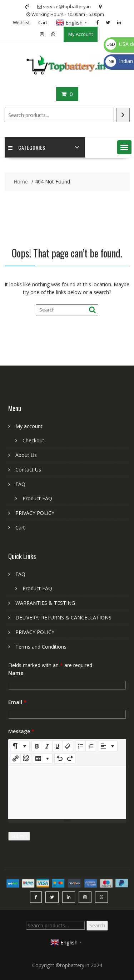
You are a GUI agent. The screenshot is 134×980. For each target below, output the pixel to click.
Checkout (33, 440)
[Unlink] (26, 758)
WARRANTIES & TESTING (45, 603)
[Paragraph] (108, 746)
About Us (26, 455)
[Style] (20, 746)
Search (97, 925)
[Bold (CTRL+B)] (37, 746)
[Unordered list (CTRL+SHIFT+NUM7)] (80, 746)
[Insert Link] (15, 758)
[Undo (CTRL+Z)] (60, 758)
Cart (43, 22)
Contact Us (28, 470)
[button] (124, 147)
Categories (27, 147)
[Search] (123, 115)
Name (16, 673)
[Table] (43, 758)
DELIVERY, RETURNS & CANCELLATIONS (63, 617)
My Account (81, 34)
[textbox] (67, 793)
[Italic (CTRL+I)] (47, 746)
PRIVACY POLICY (35, 513)
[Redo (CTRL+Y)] (70, 758)
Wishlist (21, 22)
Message (21, 731)
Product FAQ (37, 498)
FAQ (20, 484)
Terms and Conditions (41, 647)
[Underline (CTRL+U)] (58, 746)
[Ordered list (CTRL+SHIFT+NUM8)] (91, 746)
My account (29, 426)
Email (17, 702)
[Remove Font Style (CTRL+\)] (68, 746)
